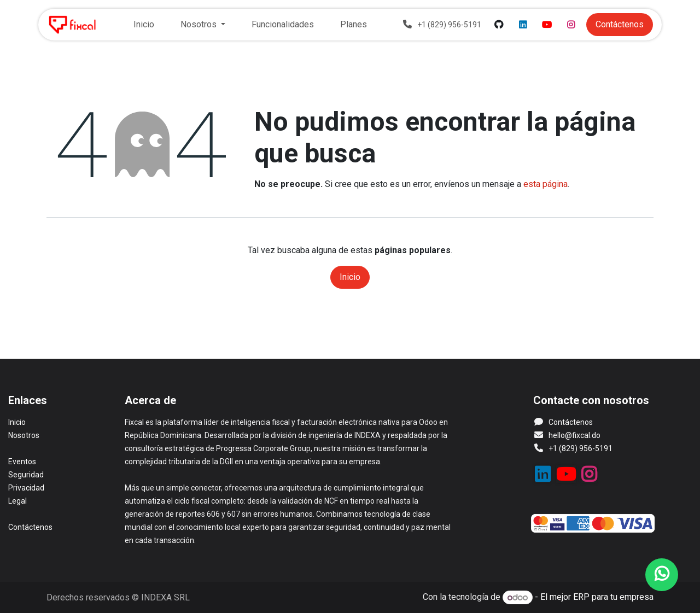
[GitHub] (499, 25)
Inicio (350, 277)
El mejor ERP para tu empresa (597, 597)
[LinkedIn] (523, 25)
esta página (546, 184)
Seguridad (26, 475)
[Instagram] (571, 25)
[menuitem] (144, 25)
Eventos (22, 462)
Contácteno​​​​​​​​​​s (620, 24)
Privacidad (26, 488)
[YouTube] (547, 25)
